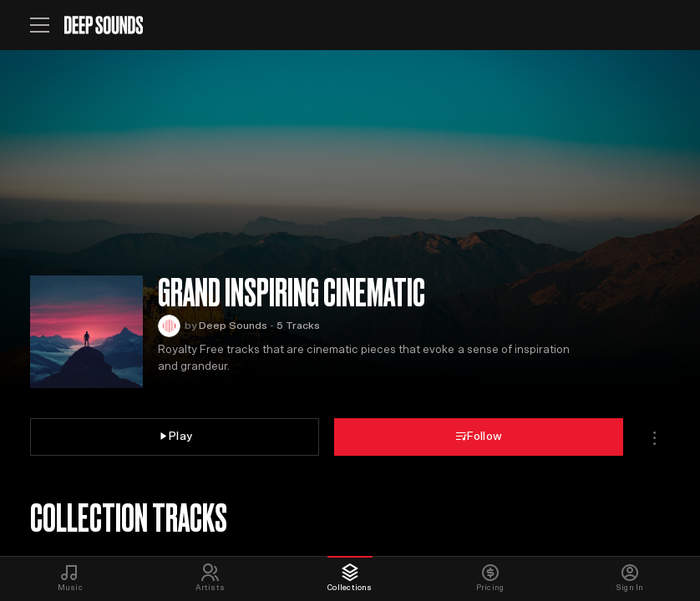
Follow (478, 436)
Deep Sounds (233, 326)
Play (174, 436)
